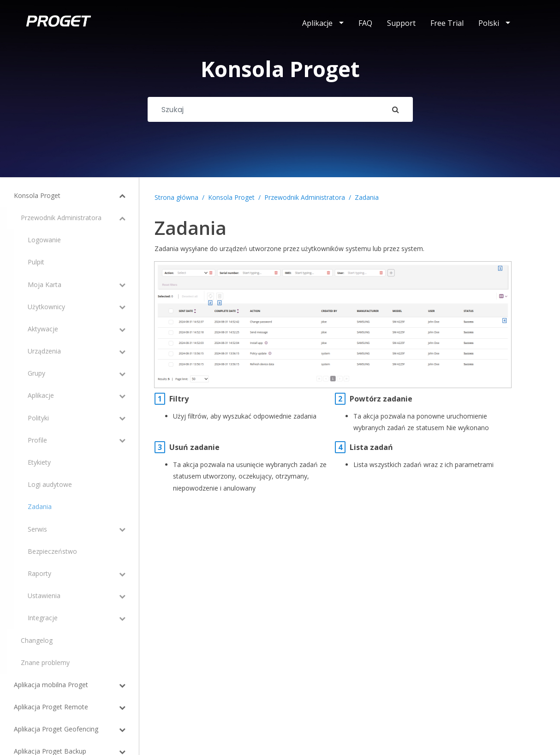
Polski (489, 23)
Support (401, 23)
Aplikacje (317, 23)
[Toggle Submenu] (104, 196)
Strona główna (176, 197)
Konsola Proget (231, 197)
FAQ (365, 23)
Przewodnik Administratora (305, 197)
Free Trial (447, 23)
